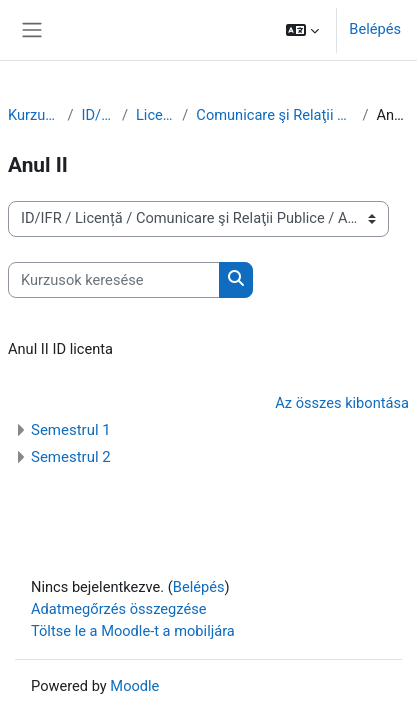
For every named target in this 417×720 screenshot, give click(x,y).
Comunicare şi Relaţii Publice (275, 115)
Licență (155, 115)
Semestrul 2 (71, 457)
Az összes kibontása (342, 403)
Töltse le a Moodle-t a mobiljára (133, 631)
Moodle (134, 686)
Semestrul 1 (71, 430)
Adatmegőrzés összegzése (118, 609)
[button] (302, 30)
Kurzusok (33, 115)
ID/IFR (98, 115)
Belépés (375, 29)
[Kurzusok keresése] (114, 280)
